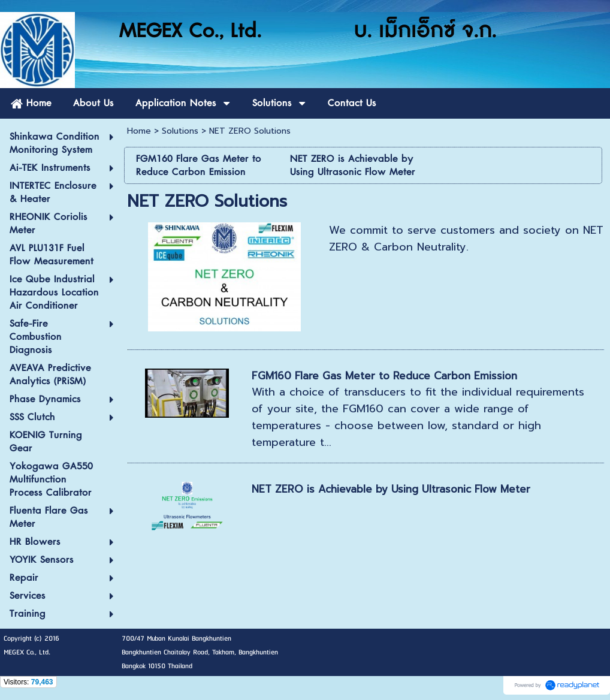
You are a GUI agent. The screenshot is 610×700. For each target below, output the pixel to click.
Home (139, 131)
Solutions (180, 131)
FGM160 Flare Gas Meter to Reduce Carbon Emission (384, 376)
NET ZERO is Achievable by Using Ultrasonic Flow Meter (391, 489)
